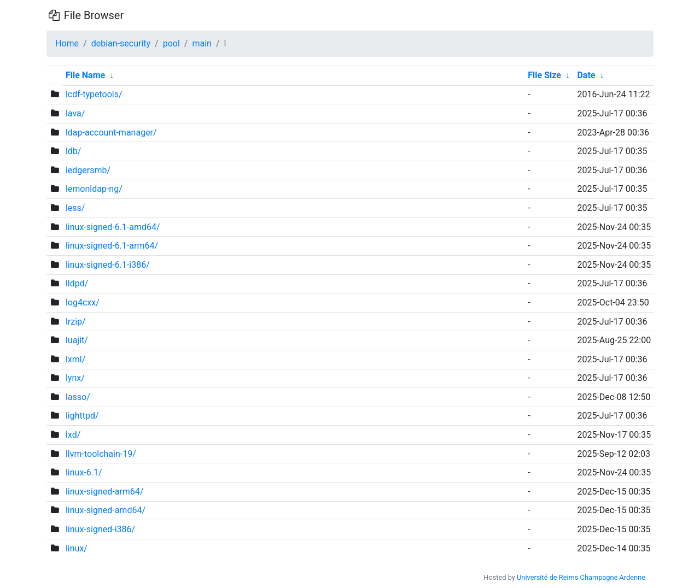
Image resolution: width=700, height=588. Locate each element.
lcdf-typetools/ (94, 94)
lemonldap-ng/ (94, 189)
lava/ (75, 113)
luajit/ (77, 340)
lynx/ (75, 378)
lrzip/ (76, 322)
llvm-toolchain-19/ (101, 454)
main (202, 43)
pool (171, 43)
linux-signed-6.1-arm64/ (112, 246)
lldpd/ (77, 283)
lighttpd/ (82, 416)
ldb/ (74, 151)
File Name (85, 75)
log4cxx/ (83, 302)
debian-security (121, 43)
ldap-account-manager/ (111, 133)
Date (586, 75)
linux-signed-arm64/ (104, 492)
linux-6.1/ (84, 472)
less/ (75, 208)
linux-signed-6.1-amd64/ (113, 227)
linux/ (77, 548)
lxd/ (73, 435)
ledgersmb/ (88, 170)
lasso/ (78, 397)
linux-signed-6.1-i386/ (108, 265)
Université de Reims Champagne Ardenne (581, 577)
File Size (544, 75)
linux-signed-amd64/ (106, 510)
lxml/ (75, 359)
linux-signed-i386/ (100, 529)
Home (67, 43)
